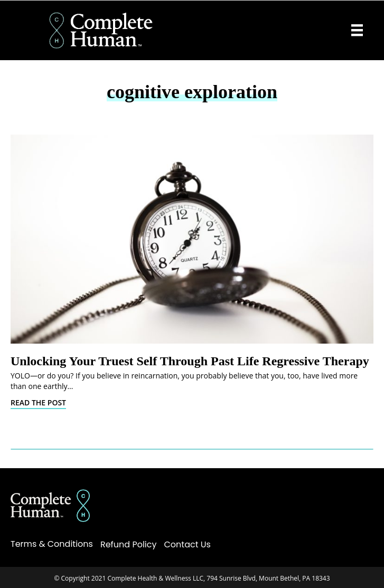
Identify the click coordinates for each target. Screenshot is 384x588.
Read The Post (38, 402)
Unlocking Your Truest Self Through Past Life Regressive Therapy (190, 361)
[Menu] (357, 30)
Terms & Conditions (52, 544)
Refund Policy (129, 544)
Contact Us (188, 544)
